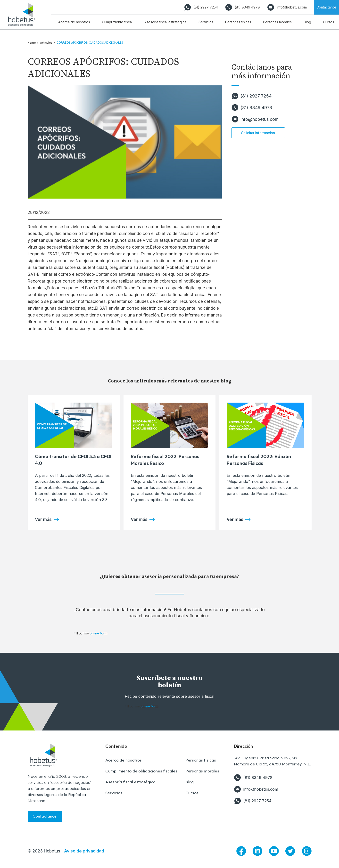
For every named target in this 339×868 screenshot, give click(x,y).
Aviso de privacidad (84, 851)
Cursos (192, 793)
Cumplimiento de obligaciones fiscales (141, 771)
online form (99, 633)
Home (32, 43)
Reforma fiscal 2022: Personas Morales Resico (165, 460)
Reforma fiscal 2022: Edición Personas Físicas (259, 460)
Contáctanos (45, 816)
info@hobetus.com (260, 119)
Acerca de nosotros (124, 760)
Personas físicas (201, 760)
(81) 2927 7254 (256, 96)
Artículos (46, 43)
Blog (190, 782)
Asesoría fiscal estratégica (130, 782)
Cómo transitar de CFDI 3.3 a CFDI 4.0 (73, 460)
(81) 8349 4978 (256, 108)
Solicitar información (258, 133)
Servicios (114, 793)
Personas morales (202, 771)
